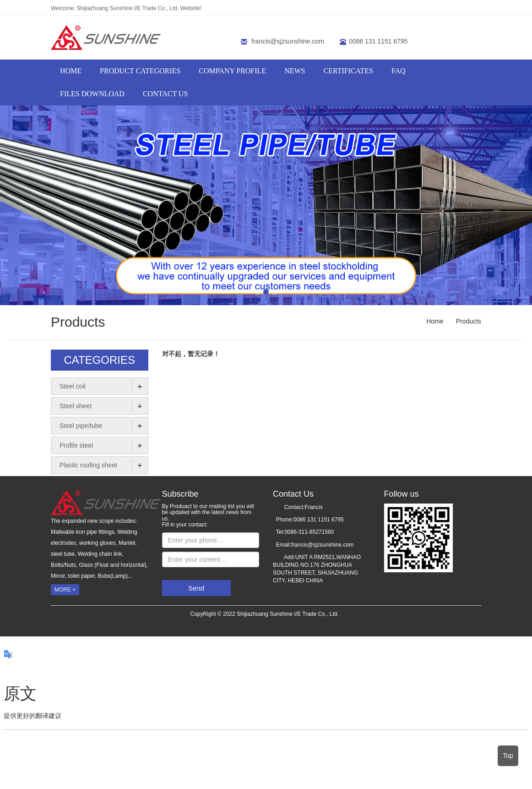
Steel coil (73, 386)
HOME (71, 71)
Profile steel (76, 445)
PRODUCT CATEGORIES (140, 71)
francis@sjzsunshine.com (288, 41)
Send (196, 588)
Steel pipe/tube (81, 426)
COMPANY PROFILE (232, 71)
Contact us (165, 94)
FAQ (399, 71)
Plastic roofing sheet (88, 465)
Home (435, 321)
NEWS (295, 71)
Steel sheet (76, 406)
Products (468, 321)
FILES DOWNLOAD (92, 94)
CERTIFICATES (348, 71)
